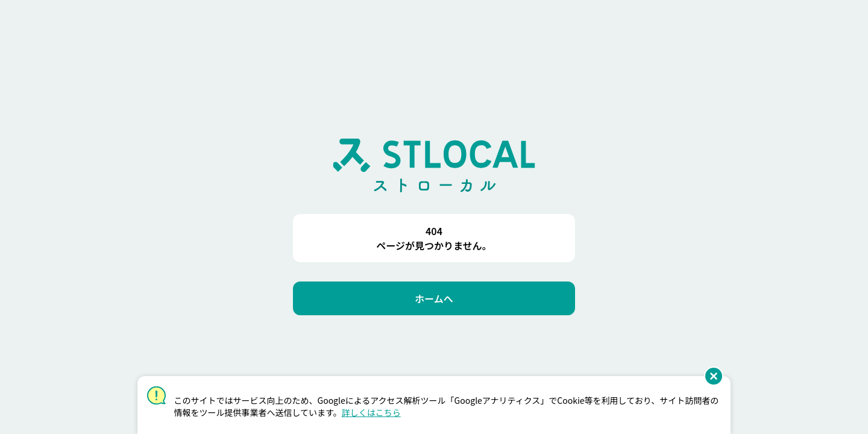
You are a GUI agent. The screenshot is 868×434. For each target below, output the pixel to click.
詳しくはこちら (371, 412)
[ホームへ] (434, 298)
